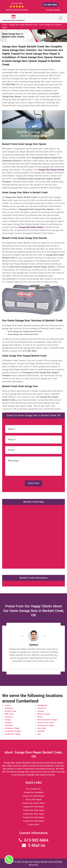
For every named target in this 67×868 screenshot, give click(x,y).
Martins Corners (44, 714)
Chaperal (8, 723)
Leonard (40, 711)
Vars (39, 734)
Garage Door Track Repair (34, 807)
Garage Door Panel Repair (33, 817)
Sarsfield (41, 731)
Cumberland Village (13, 734)
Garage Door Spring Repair (33, 796)
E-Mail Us (37, 846)
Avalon (7, 705)
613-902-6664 (50, 5)
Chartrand (9, 725)
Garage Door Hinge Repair (34, 810)
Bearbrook (9, 708)
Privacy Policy (33, 825)
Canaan (8, 720)
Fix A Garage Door (33, 789)
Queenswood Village (46, 725)
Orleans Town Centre (46, 723)
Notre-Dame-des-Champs (47, 720)
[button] (25, 636)
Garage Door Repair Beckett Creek (23, 25)
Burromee (9, 717)
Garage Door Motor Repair (34, 814)
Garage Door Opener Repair (34, 803)
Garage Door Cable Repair (33, 821)
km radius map (33, 536)
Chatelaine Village (12, 728)
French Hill (42, 708)
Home (5, 25)
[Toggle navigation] (61, 18)
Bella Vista (9, 714)
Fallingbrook (42, 705)
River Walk (41, 728)
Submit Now (34, 483)
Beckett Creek (10, 711)
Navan (40, 717)
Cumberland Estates (13, 731)
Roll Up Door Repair (33, 800)
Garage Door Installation (34, 792)
